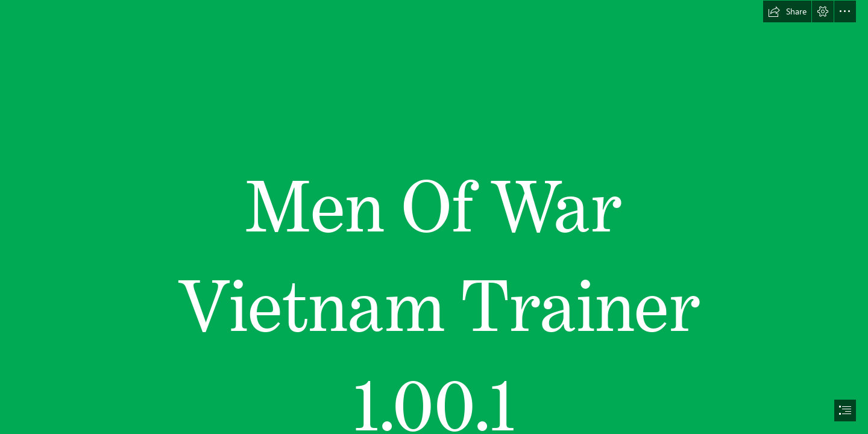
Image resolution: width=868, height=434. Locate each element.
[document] (434, 217)
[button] (787, 11)
